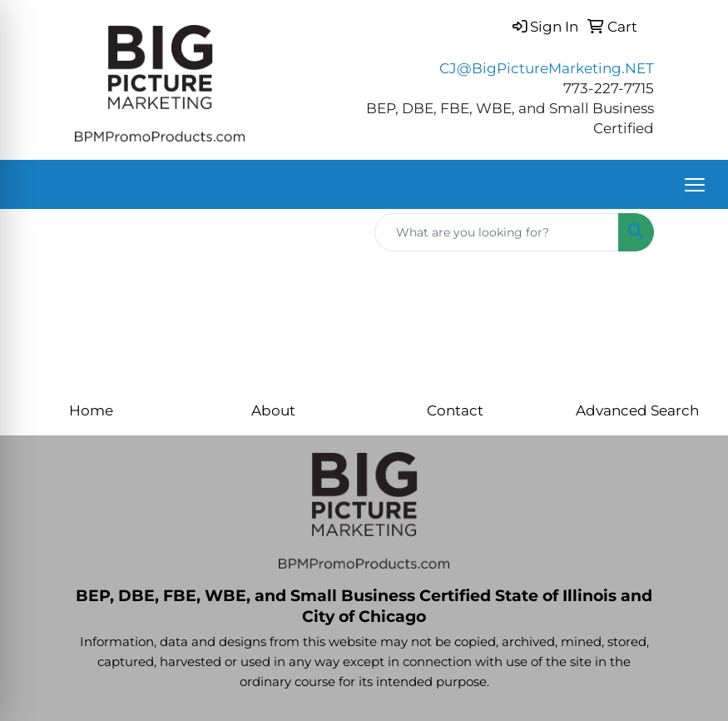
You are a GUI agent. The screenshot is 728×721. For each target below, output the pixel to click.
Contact (455, 410)
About (273, 410)
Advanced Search (637, 410)
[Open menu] (695, 185)
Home (91, 410)
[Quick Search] (497, 232)
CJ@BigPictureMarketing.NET (547, 68)
